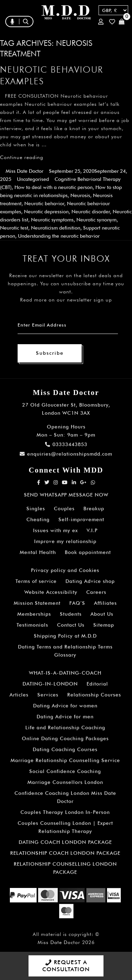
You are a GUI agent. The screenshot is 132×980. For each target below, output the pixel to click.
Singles (36, 509)
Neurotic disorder (91, 212)
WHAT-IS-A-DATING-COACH (65, 673)
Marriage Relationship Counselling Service (65, 760)
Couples (64, 509)
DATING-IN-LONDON (50, 684)
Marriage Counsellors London (65, 782)
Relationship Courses (94, 695)
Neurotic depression (46, 212)
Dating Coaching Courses (65, 749)
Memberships (34, 614)
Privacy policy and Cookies (65, 570)
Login (101, 22)
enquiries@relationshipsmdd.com (66, 454)
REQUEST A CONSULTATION (66, 966)
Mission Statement (37, 603)
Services (48, 695)
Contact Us (71, 625)
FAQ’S (77, 603)
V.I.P (92, 530)
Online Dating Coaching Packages (65, 738)
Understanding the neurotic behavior (59, 236)
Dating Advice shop (90, 581)
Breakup (94, 509)
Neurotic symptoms (52, 220)
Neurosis (80, 195)
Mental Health (38, 552)
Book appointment (88, 552)
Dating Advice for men (65, 717)
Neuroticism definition (56, 228)
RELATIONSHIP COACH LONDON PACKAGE (65, 853)
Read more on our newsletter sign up (66, 300)
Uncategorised (33, 179)
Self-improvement (81, 519)
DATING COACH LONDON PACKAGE (65, 842)
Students (71, 614)
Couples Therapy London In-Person (65, 812)
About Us (102, 614)
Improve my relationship (65, 541)
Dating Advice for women (65, 706)
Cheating (38, 519)
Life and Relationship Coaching (65, 728)
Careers (96, 592)
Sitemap (104, 625)
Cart (122, 22)
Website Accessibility (51, 592)
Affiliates (105, 603)
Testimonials (32, 625)
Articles (19, 695)
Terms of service (36, 581)
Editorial (97, 684)
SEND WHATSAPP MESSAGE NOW (66, 495)
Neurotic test (14, 228)
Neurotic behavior (44, 203)
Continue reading (22, 157)
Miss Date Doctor (24, 171)
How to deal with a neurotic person (54, 187)
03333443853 (66, 444)
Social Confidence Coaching (65, 771)
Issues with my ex (55, 530)
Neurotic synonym (96, 220)
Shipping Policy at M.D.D (65, 636)
